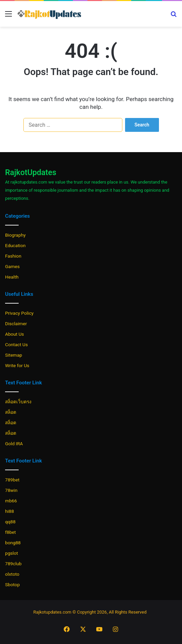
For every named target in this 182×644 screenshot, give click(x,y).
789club (13, 564)
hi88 (9, 511)
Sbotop (12, 585)
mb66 (11, 501)
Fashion (13, 256)
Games (12, 266)
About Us (15, 334)
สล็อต (11, 412)
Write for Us (17, 365)
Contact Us (16, 344)
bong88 (13, 543)
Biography (15, 235)
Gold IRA (14, 444)
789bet (12, 480)
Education (15, 245)
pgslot (12, 553)
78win (11, 490)
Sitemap (14, 355)
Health (12, 277)
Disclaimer (16, 324)
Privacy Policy (19, 313)
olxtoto (12, 574)
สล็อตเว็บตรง (18, 402)
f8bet (11, 532)
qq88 (10, 522)
